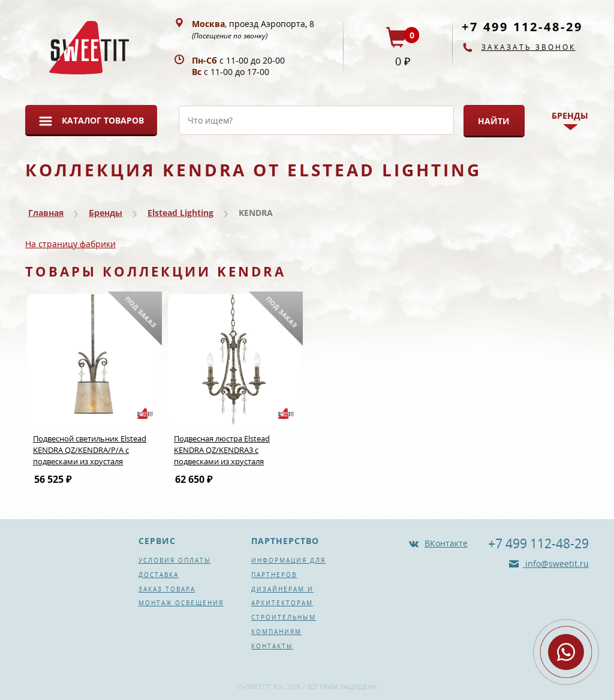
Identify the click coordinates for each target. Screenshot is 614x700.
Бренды (106, 213)
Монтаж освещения (181, 603)
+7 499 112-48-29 (522, 27)
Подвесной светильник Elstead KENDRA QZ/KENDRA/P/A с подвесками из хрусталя (90, 450)
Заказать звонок (529, 47)
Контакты (272, 646)
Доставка (159, 575)
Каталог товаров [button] (103, 120)
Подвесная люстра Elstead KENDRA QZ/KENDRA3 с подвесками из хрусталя (222, 450)
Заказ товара (167, 589)
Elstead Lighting (180, 213)
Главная (46, 213)
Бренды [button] (570, 115)
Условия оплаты (175, 560)
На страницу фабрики (70, 244)
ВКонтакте (446, 543)
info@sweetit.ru (556, 564)
